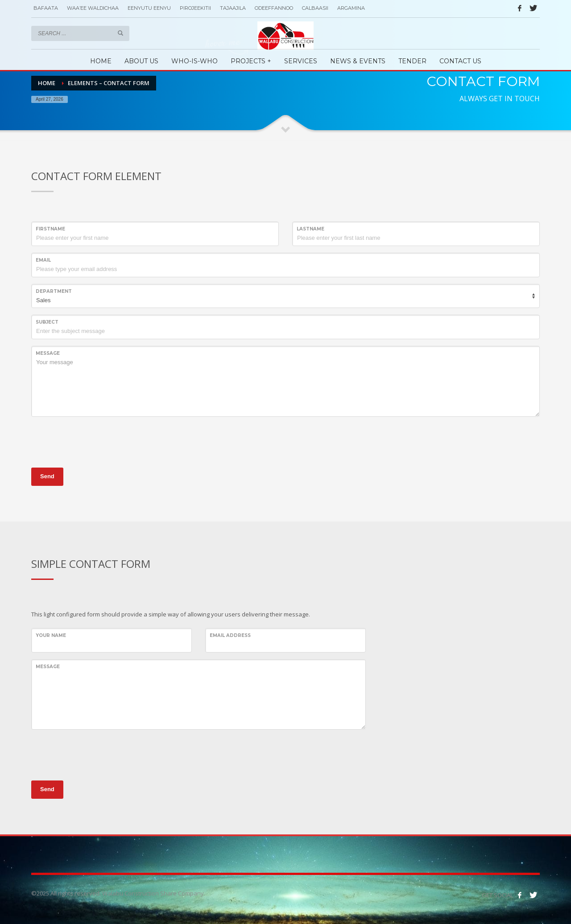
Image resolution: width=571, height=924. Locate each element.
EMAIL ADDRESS (230, 635)
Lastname (310, 229)
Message (48, 353)
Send (47, 476)
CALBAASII (315, 8)
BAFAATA (46, 8)
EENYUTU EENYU (149, 8)
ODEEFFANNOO (274, 8)
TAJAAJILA (233, 8)
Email (43, 260)
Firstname (50, 229)
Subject (47, 322)
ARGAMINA (351, 8)
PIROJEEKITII (195, 8)
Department (54, 291)
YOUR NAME (51, 635)
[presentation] (99, 441)
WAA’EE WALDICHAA (93, 8)
